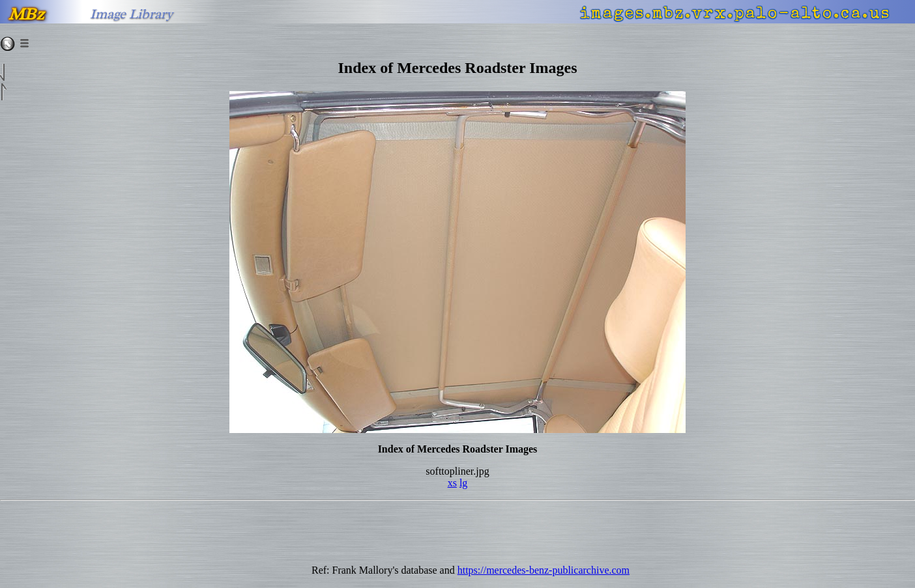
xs (452, 483)
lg (463, 483)
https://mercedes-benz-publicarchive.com (544, 570)
